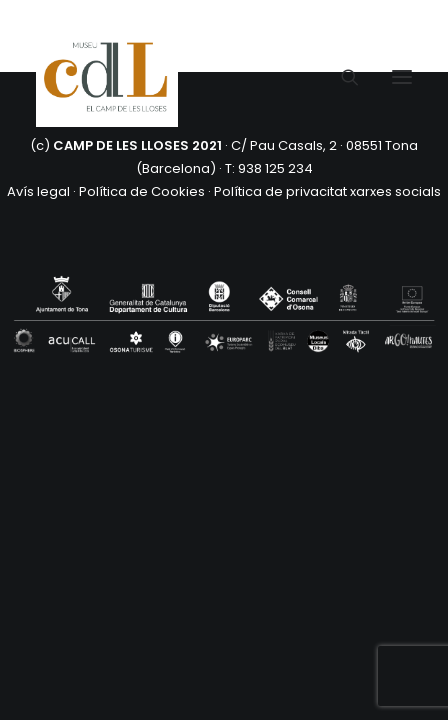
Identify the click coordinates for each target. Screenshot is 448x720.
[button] (402, 77)
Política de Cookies (142, 191)
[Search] (341, 77)
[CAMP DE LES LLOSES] (107, 77)
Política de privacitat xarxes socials (327, 191)
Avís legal (38, 191)
